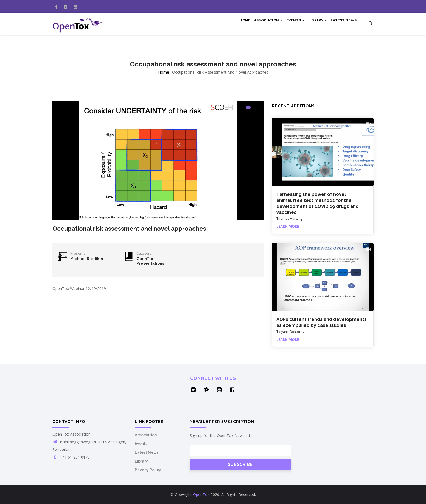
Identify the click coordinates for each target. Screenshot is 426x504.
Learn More (288, 226)
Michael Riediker (87, 259)
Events (290, 23)
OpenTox (201, 495)
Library (314, 23)
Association (260, 23)
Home (235, 23)
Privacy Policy (148, 470)
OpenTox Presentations (150, 261)
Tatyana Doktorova (291, 332)
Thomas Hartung (289, 218)
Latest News (343, 23)
